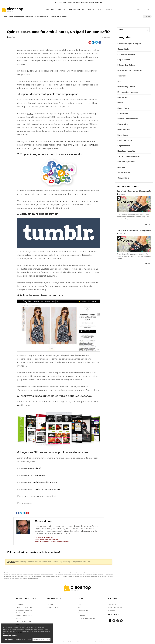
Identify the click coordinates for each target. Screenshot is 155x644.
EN (148, 10)
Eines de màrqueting (23, 621)
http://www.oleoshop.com (44, 537)
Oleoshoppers (77, 10)
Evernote (77, 145)
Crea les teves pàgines (24, 610)
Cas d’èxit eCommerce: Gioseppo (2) (134, 231)
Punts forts (20, 604)
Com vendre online (126, 54)
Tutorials (122, 76)
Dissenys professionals (24, 607)
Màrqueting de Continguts (130, 71)
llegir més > (148, 224)
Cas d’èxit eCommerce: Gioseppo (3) (134, 191)
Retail (120, 103)
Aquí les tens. (24, 405)
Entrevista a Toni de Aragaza (31, 475)
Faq (79, 607)
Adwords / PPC (124, 173)
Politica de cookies (115, 607)
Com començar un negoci (129, 44)
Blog (100, 10)
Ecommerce (123, 113)
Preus (91, 10)
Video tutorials (83, 610)
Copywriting (123, 178)
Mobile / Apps (124, 130)
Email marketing (125, 140)
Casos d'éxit (123, 49)
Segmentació (124, 146)
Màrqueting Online (126, 65)
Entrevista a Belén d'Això (29, 468)
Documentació (83, 613)
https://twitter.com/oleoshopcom (46, 540)
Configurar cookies (55, 642)
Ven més (19, 618)
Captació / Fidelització (128, 119)
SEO (119, 81)
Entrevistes (123, 135)
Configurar (9, 639)
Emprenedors (124, 60)
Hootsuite (60, 201)
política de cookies (10, 635)
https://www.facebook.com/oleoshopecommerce (52, 542)
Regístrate (11, 562)
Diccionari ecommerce (128, 92)
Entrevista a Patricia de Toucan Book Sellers (39, 489)
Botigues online (52, 607)
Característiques (55, 10)
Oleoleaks (112, 610)
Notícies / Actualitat (126, 151)
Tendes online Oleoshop (129, 156)
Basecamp (89, 145)
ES (144, 10)
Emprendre (123, 124)
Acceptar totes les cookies (41, 639)
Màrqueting (123, 97)
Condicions (112, 604)
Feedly (30, 114)
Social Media (123, 108)
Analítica (121, 167)
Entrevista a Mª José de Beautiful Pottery (37, 482)
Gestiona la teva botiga (24, 616)
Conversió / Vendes (126, 162)
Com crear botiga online (86, 618)
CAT (139, 10)
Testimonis (50, 604)
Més (108, 10)
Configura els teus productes (26, 613)
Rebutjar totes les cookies (23, 639)
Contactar (81, 616)
